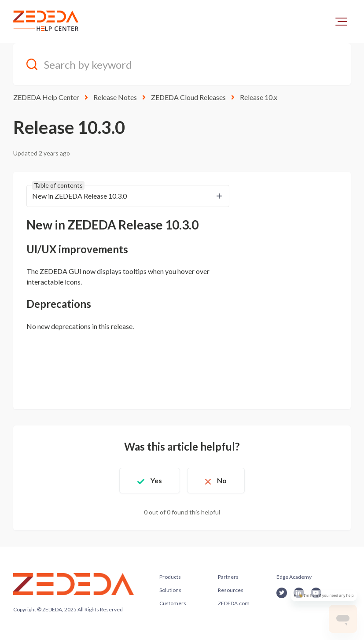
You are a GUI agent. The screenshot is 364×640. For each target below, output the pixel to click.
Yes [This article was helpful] (156, 480)
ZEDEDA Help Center (46, 97)
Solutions (170, 590)
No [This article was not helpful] (222, 480)
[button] (341, 22)
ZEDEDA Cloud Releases (188, 97)
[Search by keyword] (182, 64)
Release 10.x (259, 97)
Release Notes (115, 97)
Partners (228, 577)
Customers (173, 603)
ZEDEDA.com (234, 603)
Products (170, 577)
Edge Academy (294, 577)
